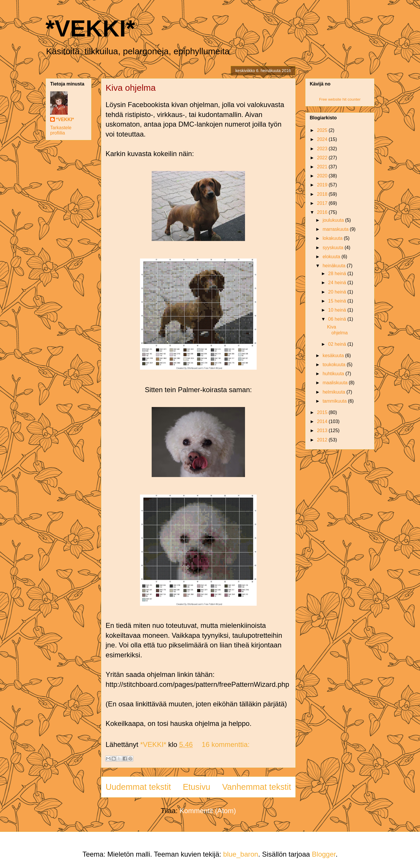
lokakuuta (333, 238)
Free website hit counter (340, 99)
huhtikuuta (334, 374)
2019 (323, 185)
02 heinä (338, 344)
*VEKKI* (90, 28)
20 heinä (338, 292)
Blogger (324, 854)
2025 (323, 130)
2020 (323, 176)
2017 (323, 203)
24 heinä (338, 283)
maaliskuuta (336, 383)
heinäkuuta (335, 266)
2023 (323, 149)
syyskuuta (334, 248)
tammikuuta (335, 401)
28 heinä (338, 274)
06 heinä (338, 319)
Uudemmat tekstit (138, 787)
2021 (323, 167)
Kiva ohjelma (131, 88)
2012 (323, 440)
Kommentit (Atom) (208, 811)
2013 (323, 430)
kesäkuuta (334, 356)
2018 (323, 194)
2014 (323, 421)
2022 (323, 158)
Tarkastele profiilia (61, 130)
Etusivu (197, 787)
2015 (323, 412)
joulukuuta (334, 220)
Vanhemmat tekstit (257, 787)
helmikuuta (335, 392)
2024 (323, 139)
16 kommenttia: (226, 744)
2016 (323, 212)
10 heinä (338, 310)
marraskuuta (336, 229)
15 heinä (338, 301)
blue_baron (241, 854)
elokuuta (332, 257)
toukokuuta (335, 365)
